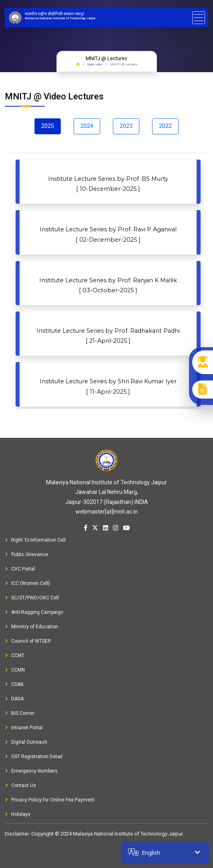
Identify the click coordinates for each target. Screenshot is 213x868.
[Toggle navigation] (199, 18)
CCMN (15, 670)
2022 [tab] (165, 126)
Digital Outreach (26, 742)
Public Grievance (26, 554)
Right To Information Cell (35, 540)
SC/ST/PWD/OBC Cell (32, 598)
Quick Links (95, 64)
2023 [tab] (126, 126)
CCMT (15, 656)
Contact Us (20, 785)
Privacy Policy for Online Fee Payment (50, 800)
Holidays (18, 814)
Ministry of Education (31, 627)
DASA (14, 699)
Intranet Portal (24, 728)
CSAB (14, 684)
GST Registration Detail (34, 757)
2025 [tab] (48, 126)
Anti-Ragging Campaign (34, 612)
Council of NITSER (28, 641)
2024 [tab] (87, 126)
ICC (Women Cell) (27, 583)
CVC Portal (20, 569)
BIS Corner (20, 713)
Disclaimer (17, 834)
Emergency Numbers (31, 771)
